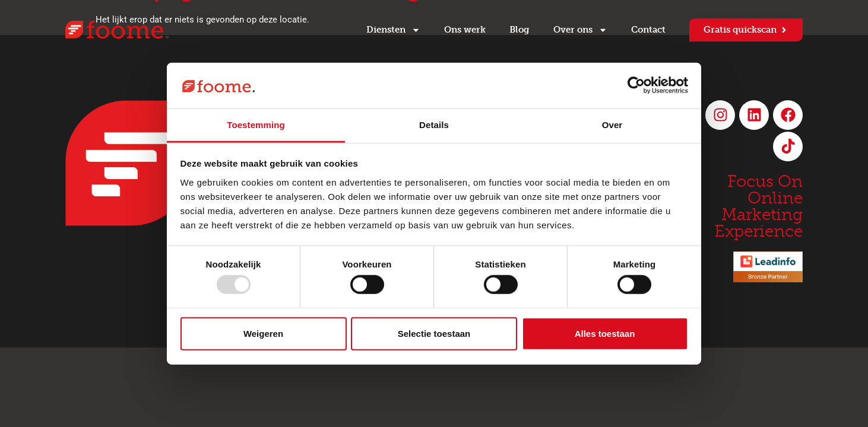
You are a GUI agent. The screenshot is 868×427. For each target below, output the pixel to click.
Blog (519, 30)
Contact (648, 30)
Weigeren (263, 333)
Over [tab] (612, 125)
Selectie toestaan (434, 333)
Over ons (580, 30)
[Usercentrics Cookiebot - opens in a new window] (636, 85)
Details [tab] (434, 125)
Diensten (393, 30)
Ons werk (465, 30)
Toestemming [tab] (256, 125)
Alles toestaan (605, 333)
